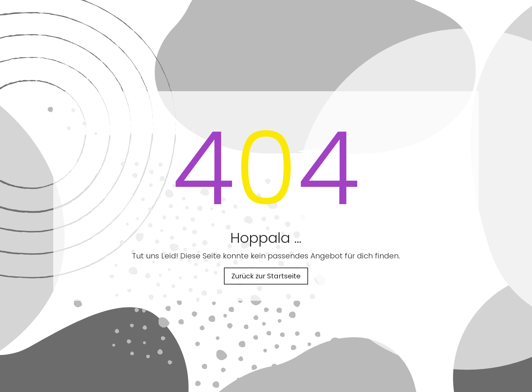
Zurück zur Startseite (266, 276)
